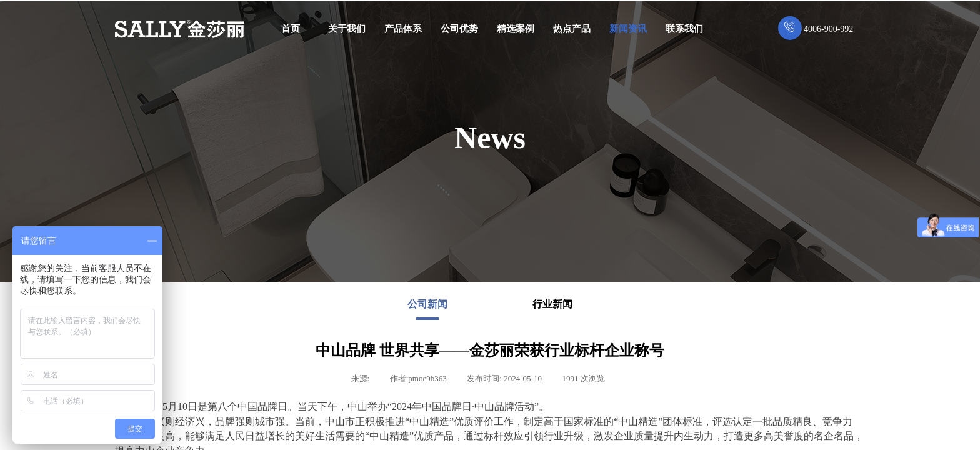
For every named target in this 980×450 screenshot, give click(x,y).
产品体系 (403, 29)
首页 (291, 29)
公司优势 (459, 29)
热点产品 (572, 29)
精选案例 (516, 29)
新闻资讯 (628, 29)
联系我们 (684, 29)
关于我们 (347, 29)
